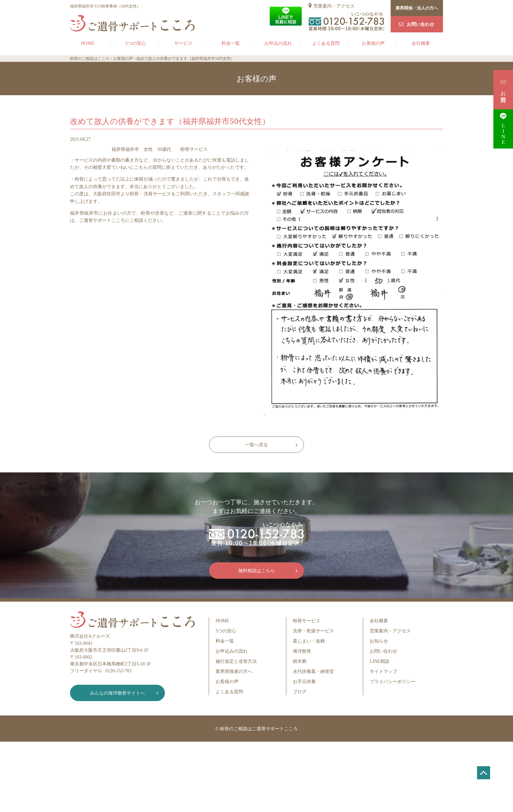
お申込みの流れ (232, 651)
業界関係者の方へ (234, 671)
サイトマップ (383, 671)
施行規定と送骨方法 (236, 661)
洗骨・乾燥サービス (313, 631)
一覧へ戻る (256, 445)
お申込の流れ (278, 43)
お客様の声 (373, 43)
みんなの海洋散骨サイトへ (117, 693)
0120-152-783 (118, 671)
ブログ (300, 692)
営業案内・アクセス (334, 6)
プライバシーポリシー (393, 682)
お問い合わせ (420, 24)
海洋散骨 (302, 651)
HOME (88, 43)
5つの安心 (136, 43)
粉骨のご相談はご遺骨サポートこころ (259, 729)
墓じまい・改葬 (309, 641)
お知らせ (379, 641)
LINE (503, 129)
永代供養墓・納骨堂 (313, 671)
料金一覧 (231, 43)
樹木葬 (300, 661)
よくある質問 (326, 43)
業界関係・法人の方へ (417, 8)
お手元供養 (304, 682)
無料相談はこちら (256, 571)
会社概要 (421, 43)
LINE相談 (380, 661)
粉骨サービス (307, 621)
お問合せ (503, 89)
